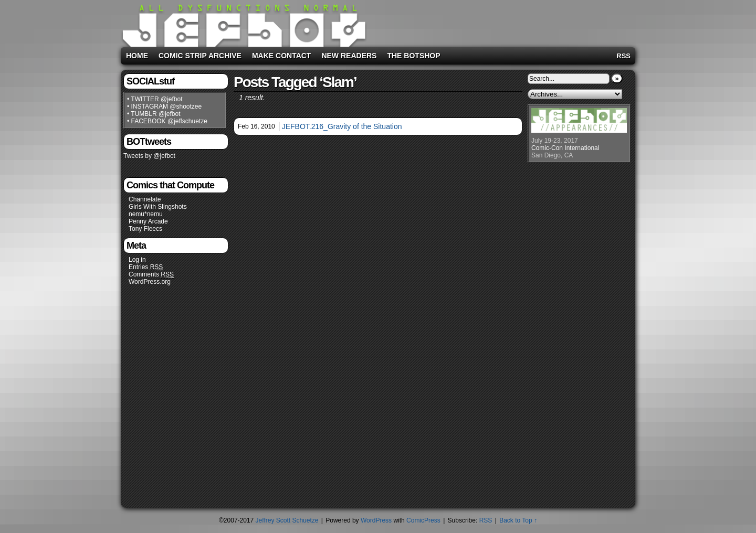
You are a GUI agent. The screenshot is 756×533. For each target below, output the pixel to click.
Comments (151, 275)
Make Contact (282, 56)
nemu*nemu (146, 214)
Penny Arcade (148, 221)
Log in (137, 260)
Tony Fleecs (145, 229)
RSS (623, 56)
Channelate (145, 199)
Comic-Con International (565, 148)
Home (137, 56)
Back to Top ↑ (518, 520)
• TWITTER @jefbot (155, 99)
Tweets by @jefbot (149, 156)
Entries (146, 267)
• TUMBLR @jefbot (154, 114)
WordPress (376, 520)
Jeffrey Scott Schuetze (287, 520)
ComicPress (423, 520)
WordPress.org (150, 282)
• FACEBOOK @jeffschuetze (167, 121)
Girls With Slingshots (158, 207)
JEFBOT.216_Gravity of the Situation (342, 126)
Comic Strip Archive (200, 56)
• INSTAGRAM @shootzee (164, 106)
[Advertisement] (501, 22)
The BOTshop (413, 56)
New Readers (349, 56)
